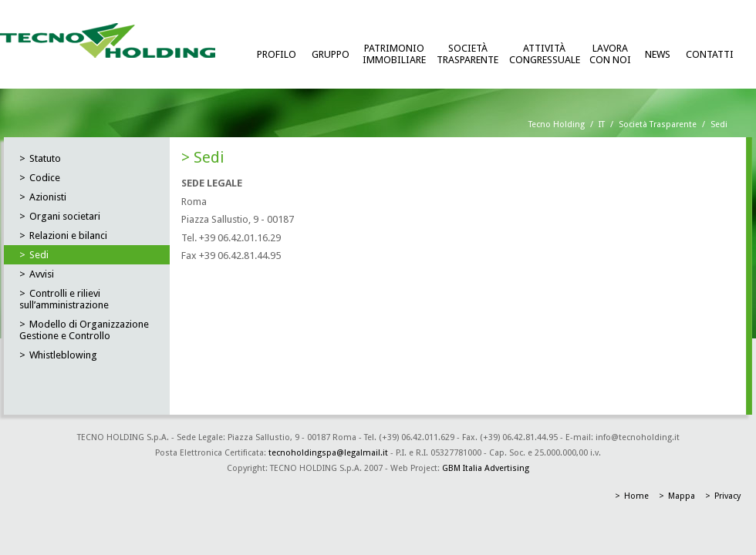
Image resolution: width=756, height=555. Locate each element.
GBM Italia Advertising (486, 468)
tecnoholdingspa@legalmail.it (328, 453)
